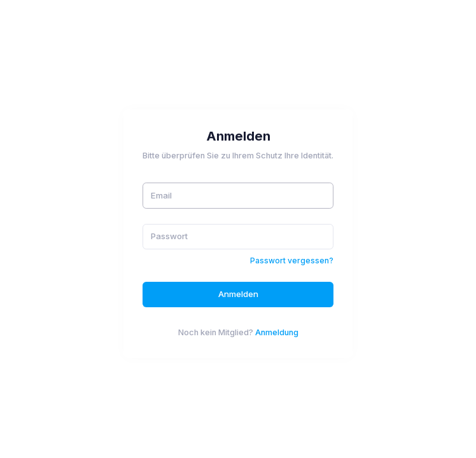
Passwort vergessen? (292, 260)
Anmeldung (277, 332)
